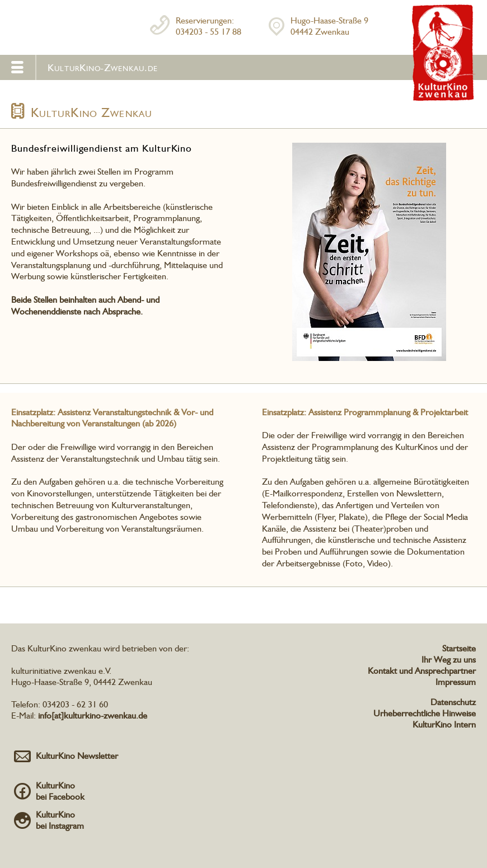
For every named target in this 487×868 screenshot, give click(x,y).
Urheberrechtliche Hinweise (425, 713)
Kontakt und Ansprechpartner (422, 671)
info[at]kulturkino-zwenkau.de (93, 715)
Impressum (456, 682)
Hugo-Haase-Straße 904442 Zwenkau (329, 26)
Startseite (459, 648)
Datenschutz (453, 702)
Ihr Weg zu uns (449, 660)
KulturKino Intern (444, 724)
